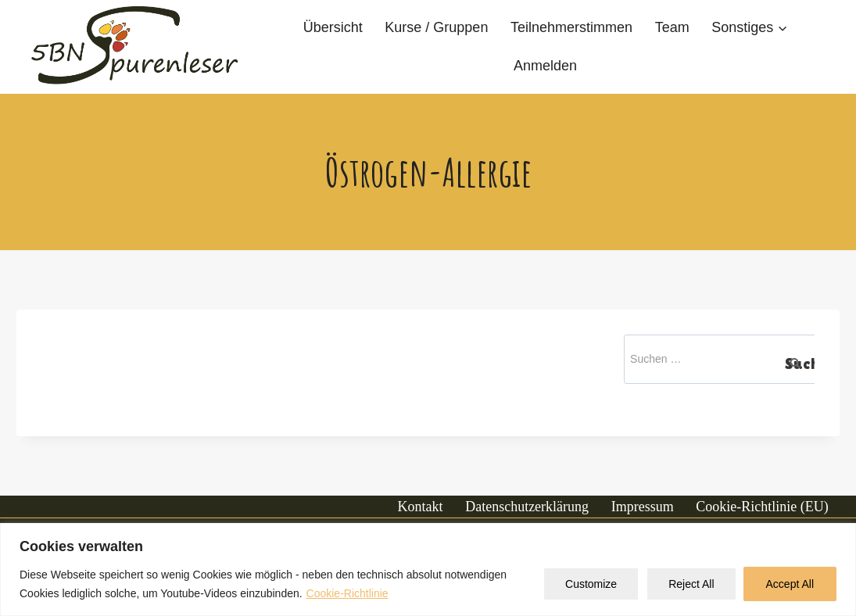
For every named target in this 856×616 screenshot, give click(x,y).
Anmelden (545, 66)
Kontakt (421, 507)
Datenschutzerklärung (527, 507)
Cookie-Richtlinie (347, 593)
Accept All (790, 584)
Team (672, 27)
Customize (591, 584)
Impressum (643, 507)
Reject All (691, 584)
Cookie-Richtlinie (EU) (762, 507)
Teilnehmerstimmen (571, 27)
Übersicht (333, 27)
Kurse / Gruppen (436, 27)
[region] (428, 569)
